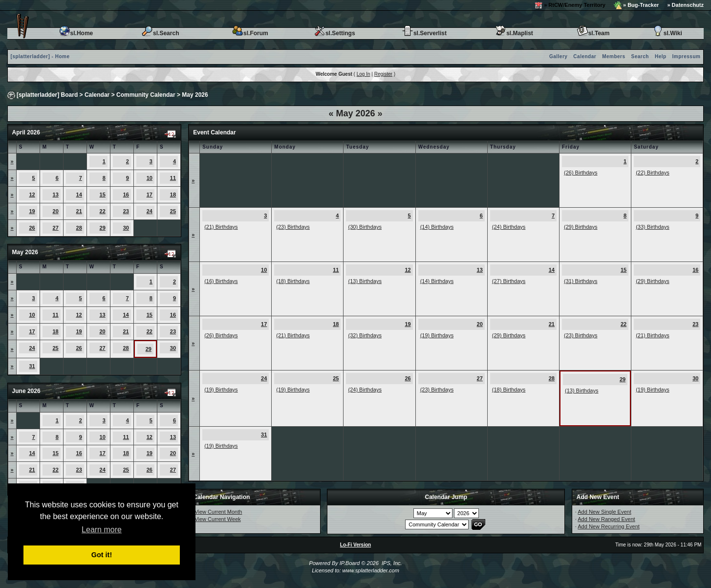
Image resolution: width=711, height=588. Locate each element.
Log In (364, 74)
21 (79, 211)
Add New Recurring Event (609, 526)
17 (150, 195)
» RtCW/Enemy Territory (570, 5)
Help (661, 56)
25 (173, 211)
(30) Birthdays (365, 227)
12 (32, 195)
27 (56, 228)
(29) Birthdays (581, 227)
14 (79, 195)
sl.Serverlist (424, 33)
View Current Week (217, 519)
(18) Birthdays (293, 281)
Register (383, 74)
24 (150, 211)
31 (32, 366)
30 (126, 228)
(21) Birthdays (221, 227)
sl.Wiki (667, 33)
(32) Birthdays (365, 335)
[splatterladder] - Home (40, 56)
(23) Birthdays (293, 227)
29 (103, 228)
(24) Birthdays (509, 227)
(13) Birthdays (365, 281)
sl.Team (593, 33)
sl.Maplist (514, 33)
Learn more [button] (102, 530)
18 (173, 195)
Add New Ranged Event (606, 519)
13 (56, 195)
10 (150, 178)
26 (32, 228)
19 (32, 211)
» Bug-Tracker (636, 5)
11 (173, 178)
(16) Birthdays (221, 281)
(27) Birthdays (509, 281)
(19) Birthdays (437, 335)
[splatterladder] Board (47, 95)
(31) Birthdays (581, 281)
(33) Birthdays (652, 227)
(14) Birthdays (437, 227)
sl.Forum (250, 33)
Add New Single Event (604, 512)
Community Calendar (146, 95)
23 (126, 211)
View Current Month (218, 512)
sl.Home (76, 33)
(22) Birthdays (652, 173)
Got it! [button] (102, 555)
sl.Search (160, 33)
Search (640, 56)
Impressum (687, 56)
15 (103, 195)
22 (103, 211)
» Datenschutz (685, 5)
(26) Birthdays (581, 173)
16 (126, 195)
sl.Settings (334, 33)
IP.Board (350, 563)
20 (56, 211)
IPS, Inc (391, 563)
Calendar (585, 56)
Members (614, 56)
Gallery (558, 56)
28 (79, 228)
